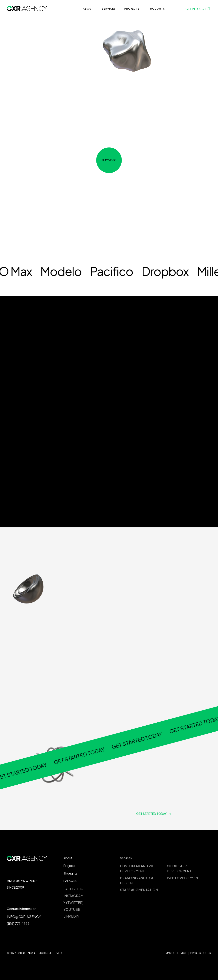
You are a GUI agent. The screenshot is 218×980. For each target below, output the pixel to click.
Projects (69, 866)
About (88, 9)
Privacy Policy (201, 953)
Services (109, 9)
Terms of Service (174, 953)
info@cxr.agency (24, 917)
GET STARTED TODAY (35, 768)
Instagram (73, 896)
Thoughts (157, 9)
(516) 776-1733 (18, 923)
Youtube (72, 909)
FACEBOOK (73, 889)
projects (132, 9)
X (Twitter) (73, 903)
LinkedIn (71, 916)
